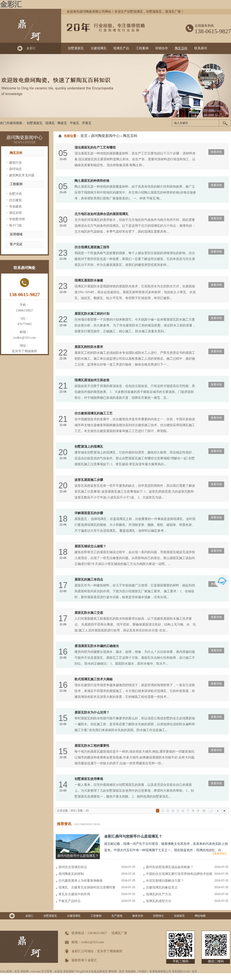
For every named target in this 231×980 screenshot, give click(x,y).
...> (211, 811)
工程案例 (142, 48)
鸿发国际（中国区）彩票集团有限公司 (148, 971)
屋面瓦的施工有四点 (89, 580)
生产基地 (117, 916)
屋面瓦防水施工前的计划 (92, 314)
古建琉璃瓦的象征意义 (162, 887)
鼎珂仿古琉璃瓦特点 (73, 867)
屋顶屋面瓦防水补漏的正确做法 (97, 646)
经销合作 (162, 48)
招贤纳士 (159, 916)
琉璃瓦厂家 (119, 933)
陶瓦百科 (181, 48)
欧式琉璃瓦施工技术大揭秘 (94, 679)
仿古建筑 (15, 200)
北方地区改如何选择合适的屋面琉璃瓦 (101, 214)
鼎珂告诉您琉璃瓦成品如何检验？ (170, 867)
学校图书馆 (17, 219)
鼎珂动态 (15, 169)
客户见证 (16, 244)
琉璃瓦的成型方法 (159, 901)
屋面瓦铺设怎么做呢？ (90, 546)
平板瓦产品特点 (70, 901)
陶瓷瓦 (62, 123)
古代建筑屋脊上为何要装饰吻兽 (81, 881)
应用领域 (16, 234)
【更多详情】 (219, 854)
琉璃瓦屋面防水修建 (89, 280)
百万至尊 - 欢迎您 (52, 971)
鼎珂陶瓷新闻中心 (24, 137)
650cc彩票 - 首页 (10, 971)
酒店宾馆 (15, 213)
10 (204, 811)
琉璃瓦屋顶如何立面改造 (92, 380)
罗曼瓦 (87, 123)
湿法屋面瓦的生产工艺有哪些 (95, 148)
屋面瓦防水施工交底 (89, 613)
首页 (84, 136)
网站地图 (200, 916)
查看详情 (216, 152)
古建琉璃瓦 (99, 48)
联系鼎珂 (201, 48)
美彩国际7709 (71, 971)
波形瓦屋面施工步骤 (89, 480)
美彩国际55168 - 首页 (185, 971)
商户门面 (15, 226)
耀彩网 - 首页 (116, 971)
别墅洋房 (15, 194)
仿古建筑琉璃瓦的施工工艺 (94, 413)
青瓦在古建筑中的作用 (74, 894)
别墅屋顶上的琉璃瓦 (89, 447)
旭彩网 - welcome (30, 971)
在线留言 (179, 916)
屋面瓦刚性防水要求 (89, 347)
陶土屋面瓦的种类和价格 (92, 181)
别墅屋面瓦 (76, 48)
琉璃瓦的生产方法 (159, 894)
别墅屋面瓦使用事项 (89, 779)
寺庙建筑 (15, 207)
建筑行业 (15, 163)
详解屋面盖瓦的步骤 (89, 513)
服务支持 (138, 916)
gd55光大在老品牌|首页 (94, 971)
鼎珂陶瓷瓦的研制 (71, 874)
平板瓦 (75, 123)
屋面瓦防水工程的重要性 (92, 746)
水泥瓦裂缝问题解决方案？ (165, 881)
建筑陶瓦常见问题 (22, 175)
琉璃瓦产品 (121, 48)
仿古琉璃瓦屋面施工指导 (92, 247)
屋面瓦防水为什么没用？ (92, 712)
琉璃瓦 (50, 123)
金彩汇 (11, 4)
